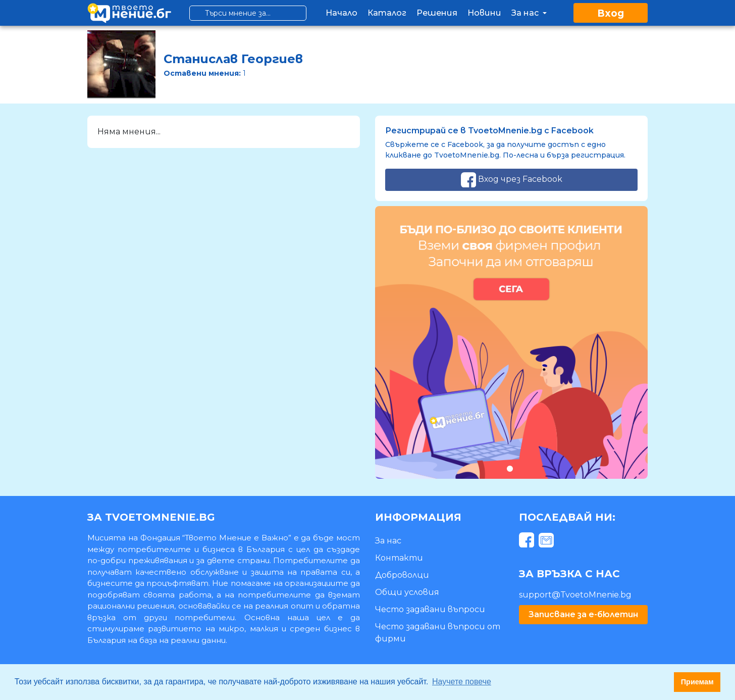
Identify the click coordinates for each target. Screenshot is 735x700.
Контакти (399, 558)
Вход (611, 13)
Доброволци (402, 575)
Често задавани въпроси (430, 609)
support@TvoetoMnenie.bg (575, 595)
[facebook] (528, 542)
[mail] (547, 542)
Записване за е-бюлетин (583, 614)
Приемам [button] (697, 682)
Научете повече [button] (462, 682)
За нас (530, 13)
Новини (484, 13)
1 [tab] (510, 468)
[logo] (129, 13)
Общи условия (407, 592)
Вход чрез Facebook (512, 180)
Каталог (387, 13)
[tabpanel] (511, 342)
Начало (342, 13)
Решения (437, 13)
